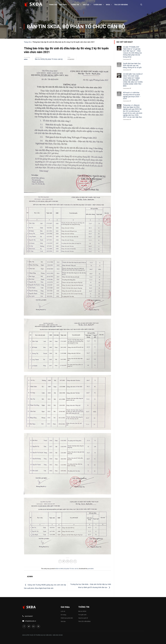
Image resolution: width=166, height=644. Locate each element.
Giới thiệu (64, 5)
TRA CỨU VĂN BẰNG (121, 5)
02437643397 (29, 616)
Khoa (109, 5)
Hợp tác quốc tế (83, 618)
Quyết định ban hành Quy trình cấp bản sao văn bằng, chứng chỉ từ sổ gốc (132, 65)
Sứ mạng (63, 615)
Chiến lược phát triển (67, 618)
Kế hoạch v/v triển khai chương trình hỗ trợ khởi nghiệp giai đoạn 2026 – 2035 (132, 96)
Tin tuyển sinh (82, 615)
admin (26, 59)
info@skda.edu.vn (31, 621)
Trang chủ (53, 5)
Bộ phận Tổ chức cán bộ (94, 27)
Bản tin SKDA (43, 27)
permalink (91, 569)
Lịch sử (63, 611)
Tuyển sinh (99, 5)
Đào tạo (87, 5)
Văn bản (63, 621)
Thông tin (76, 5)
